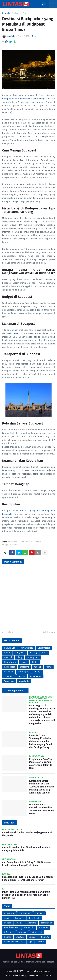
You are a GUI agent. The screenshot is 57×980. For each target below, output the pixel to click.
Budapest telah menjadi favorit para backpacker (26, 99)
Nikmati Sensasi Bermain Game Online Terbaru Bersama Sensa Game (42, 809)
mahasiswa (12, 333)
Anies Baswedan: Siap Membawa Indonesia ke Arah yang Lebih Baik (27, 849)
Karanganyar (10, 662)
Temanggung (36, 676)
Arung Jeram (25, 913)
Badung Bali (10, 648)
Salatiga (37, 672)
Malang (37, 667)
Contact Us (48, 976)
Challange (19, 918)
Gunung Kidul (33, 657)
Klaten (35, 662)
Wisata (41, 942)
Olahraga (45, 937)
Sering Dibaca (15, 691)
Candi (7, 918)
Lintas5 (28, 971)
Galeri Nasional (11, 928)
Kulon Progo (10, 667)
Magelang (25, 667)
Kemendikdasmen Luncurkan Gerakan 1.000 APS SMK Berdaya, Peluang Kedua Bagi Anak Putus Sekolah (42, 787)
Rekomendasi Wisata (14, 942)
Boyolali (8, 657)
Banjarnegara (44, 648)
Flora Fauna (46, 923)
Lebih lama (48, 632)
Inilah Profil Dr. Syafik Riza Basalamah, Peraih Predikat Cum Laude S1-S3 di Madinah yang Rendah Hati (26, 895)
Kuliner (8, 937)
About (7, 976)
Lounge (32, 937)
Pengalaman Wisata (11, 545)
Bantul (7, 653)
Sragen (22, 676)
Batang (33, 653)
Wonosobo (9, 681)
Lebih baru (8, 632)
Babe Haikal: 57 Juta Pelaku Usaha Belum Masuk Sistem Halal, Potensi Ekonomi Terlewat (28, 878)
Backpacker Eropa (20, 13)
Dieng (19, 657)
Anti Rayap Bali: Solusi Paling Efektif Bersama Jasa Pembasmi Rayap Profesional (26, 864)
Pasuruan (9, 672)
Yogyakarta (24, 681)
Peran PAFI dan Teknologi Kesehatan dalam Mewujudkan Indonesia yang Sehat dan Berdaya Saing (41, 741)
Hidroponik (29, 928)
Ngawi (49, 667)
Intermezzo (37, 932)
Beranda (6, 13)
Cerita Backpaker (33, 542)
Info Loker (9, 932)
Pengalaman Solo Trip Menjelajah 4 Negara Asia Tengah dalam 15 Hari (41, 764)
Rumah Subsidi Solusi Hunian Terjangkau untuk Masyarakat (27, 834)
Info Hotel (43, 928)
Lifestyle (20, 937)
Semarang (9, 676)
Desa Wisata (34, 918)
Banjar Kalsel (27, 648)
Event (19, 923)
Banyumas (20, 653)
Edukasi (8, 923)
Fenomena (31, 923)
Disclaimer (34, 976)
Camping (40, 913)
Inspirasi (23, 932)
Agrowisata (9, 913)
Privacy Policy (20, 976)
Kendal (24, 662)
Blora (44, 653)
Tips (31, 942)
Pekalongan (23, 672)
